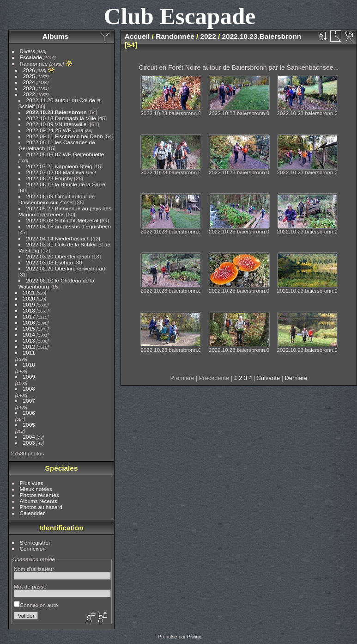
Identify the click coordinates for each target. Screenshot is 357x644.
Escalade (31, 57)
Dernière (296, 378)
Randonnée (34, 64)
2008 (29, 389)
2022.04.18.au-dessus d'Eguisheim (69, 226)
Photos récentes (39, 495)
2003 (29, 443)
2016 (29, 322)
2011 (29, 353)
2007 (29, 401)
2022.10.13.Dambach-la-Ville (61, 118)
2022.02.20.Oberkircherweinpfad (66, 268)
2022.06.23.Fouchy (50, 178)
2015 (29, 328)
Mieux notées (36, 489)
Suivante (268, 378)
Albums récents (39, 501)
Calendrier (32, 513)
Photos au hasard (41, 507)
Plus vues (32, 483)
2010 (29, 365)
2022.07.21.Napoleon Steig (59, 166)
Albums (55, 36)
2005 (29, 425)
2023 (29, 88)
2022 (29, 94)
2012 (29, 347)
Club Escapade (180, 16)
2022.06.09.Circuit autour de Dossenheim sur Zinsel (57, 199)
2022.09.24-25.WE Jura (55, 130)
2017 (29, 316)
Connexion (33, 549)
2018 (29, 310)
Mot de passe (30, 586)
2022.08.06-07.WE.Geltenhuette (65, 154)
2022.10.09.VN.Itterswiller (57, 124)
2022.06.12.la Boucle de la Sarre (66, 184)
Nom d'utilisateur (34, 569)
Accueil (137, 36)
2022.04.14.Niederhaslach (58, 238)
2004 (29, 437)
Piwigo (194, 637)
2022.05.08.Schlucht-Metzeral (62, 220)
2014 (29, 334)
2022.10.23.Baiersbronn (57, 112)
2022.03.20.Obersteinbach (58, 256)
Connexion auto (36, 605)
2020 (29, 298)
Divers (27, 51)
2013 (29, 340)
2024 (29, 82)
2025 (29, 76)
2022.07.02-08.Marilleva (55, 172)
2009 (29, 377)
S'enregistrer (35, 543)
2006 (29, 413)
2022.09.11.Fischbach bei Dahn (65, 136)
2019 (29, 304)
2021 (29, 292)
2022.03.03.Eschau (50, 262)
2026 (29, 70)
